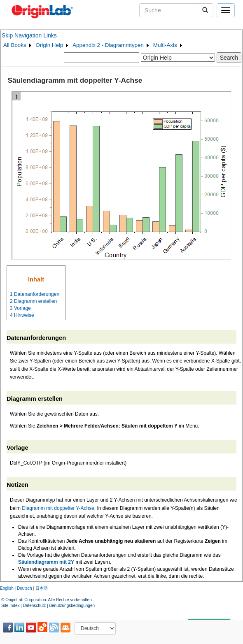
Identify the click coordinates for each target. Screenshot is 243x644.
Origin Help (50, 45)
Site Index (10, 606)
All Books (15, 45)
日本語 (42, 588)
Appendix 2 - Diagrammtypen (108, 45)
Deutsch (25, 588)
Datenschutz (35, 606)
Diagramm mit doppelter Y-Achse (58, 508)
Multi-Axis (165, 45)
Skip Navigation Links (29, 35)
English (7, 588)
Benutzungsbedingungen (72, 606)
